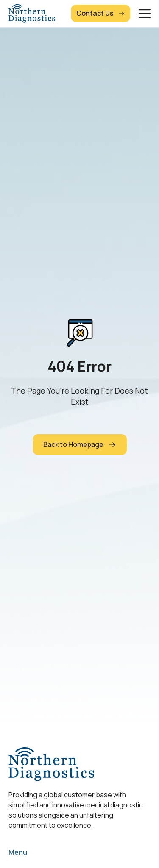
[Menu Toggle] (145, 14)
